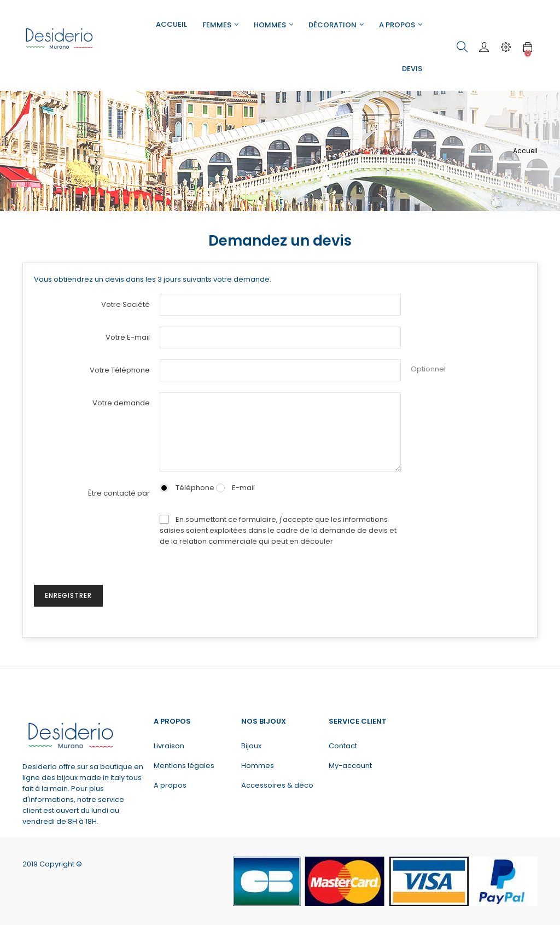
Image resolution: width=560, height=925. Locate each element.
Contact (343, 746)
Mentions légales (184, 766)
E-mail (235, 488)
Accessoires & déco (277, 785)
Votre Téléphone (120, 370)
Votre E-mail (128, 337)
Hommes (258, 766)
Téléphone (187, 488)
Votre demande (121, 403)
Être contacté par (119, 493)
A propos (170, 785)
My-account (350, 766)
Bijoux (251, 746)
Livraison (169, 746)
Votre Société (126, 304)
